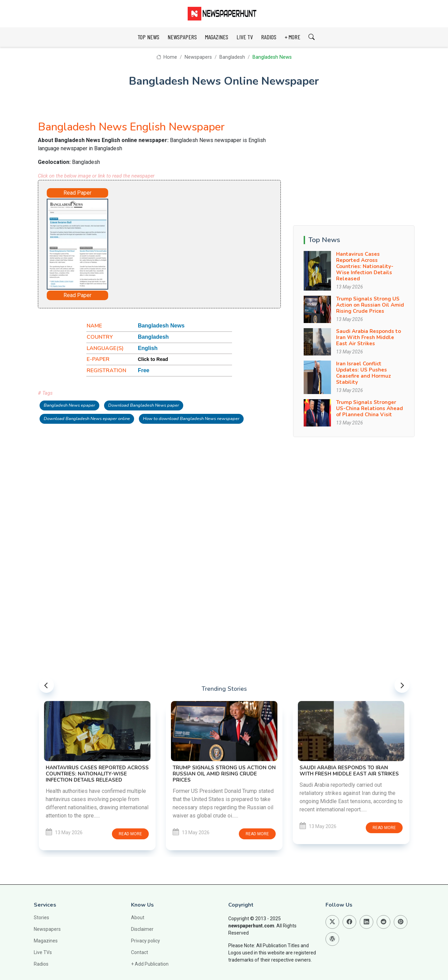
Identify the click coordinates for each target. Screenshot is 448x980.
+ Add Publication (150, 964)
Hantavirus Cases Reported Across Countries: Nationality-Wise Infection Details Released (365, 266)
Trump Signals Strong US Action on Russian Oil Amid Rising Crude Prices (370, 305)
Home (167, 57)
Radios (41, 964)
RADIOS (269, 37)
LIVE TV (245, 37)
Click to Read (153, 359)
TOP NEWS (148, 37)
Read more (130, 834)
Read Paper (77, 193)
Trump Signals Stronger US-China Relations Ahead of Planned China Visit (370, 408)
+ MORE (292, 37)
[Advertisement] (187, 241)
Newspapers (198, 57)
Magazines (46, 941)
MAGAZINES (217, 37)
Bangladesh (232, 57)
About (138, 918)
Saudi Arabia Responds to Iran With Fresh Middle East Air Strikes (368, 337)
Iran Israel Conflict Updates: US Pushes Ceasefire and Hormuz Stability (364, 373)
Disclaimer (142, 929)
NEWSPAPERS (182, 37)
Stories (41, 918)
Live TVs (43, 952)
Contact (140, 952)
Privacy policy (146, 941)
